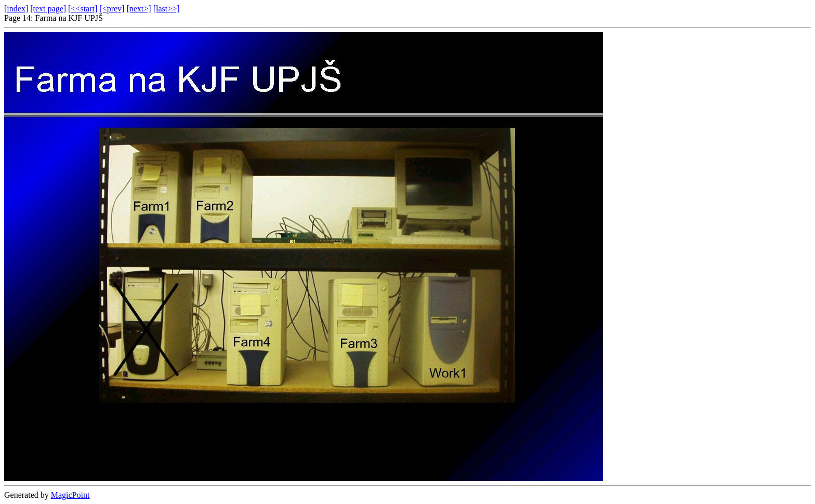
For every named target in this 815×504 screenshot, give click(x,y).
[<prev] (112, 9)
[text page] (48, 9)
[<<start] (83, 9)
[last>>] (167, 9)
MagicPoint (70, 495)
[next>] (139, 9)
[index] (16, 9)
